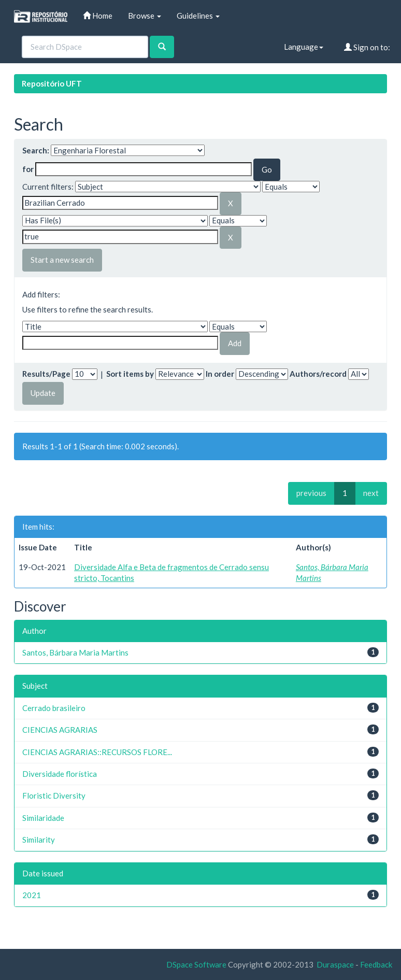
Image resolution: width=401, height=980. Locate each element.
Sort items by (130, 374)
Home (98, 16)
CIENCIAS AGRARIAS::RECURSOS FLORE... (97, 752)
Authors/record (318, 374)
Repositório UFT (52, 83)
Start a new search (62, 260)
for (28, 169)
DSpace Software (196, 964)
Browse (145, 16)
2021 (32, 895)
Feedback (376, 964)
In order (220, 374)
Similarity (39, 840)
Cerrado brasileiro (54, 708)
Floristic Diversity (54, 796)
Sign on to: (367, 47)
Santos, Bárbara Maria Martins (75, 652)
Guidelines (198, 16)
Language (304, 47)
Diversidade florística (60, 774)
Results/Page (46, 374)
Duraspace (335, 964)
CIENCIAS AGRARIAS (60, 730)
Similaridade (43, 818)
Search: (36, 150)
